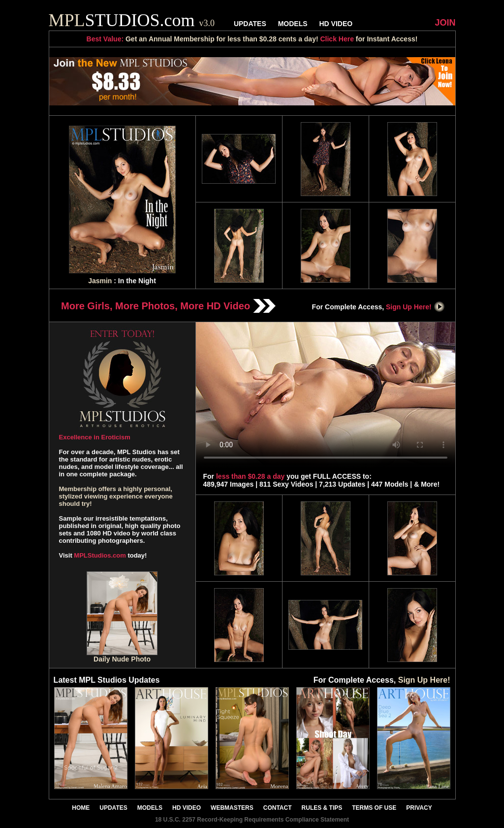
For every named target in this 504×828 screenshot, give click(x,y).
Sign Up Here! (415, 307)
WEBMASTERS (232, 808)
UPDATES (250, 24)
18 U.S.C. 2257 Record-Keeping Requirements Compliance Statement (252, 820)
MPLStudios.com (100, 555)
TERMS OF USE (374, 808)
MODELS (293, 24)
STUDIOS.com (132, 20)
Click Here (337, 39)
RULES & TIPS (322, 808)
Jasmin (100, 281)
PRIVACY (419, 808)
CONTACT (278, 808)
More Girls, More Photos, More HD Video (168, 306)
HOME (81, 808)
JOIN (445, 23)
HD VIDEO (336, 24)
